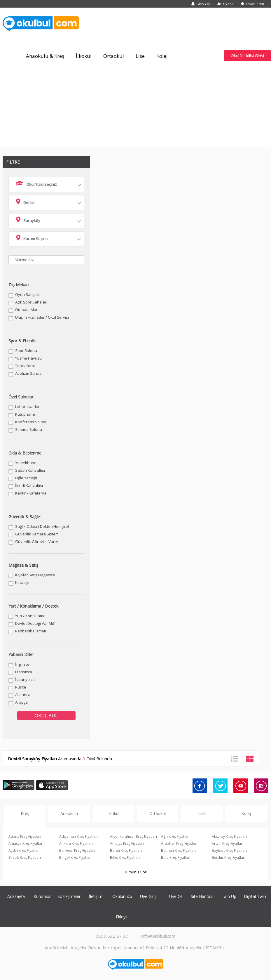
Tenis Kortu (25, 366)
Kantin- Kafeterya (31, 493)
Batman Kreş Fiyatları (178, 850)
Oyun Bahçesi (27, 294)
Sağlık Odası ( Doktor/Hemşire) (42, 526)
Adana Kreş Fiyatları (25, 836)
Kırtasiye (23, 582)
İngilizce (22, 664)
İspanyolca (25, 679)
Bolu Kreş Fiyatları (176, 857)
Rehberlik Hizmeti (31, 631)
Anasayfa (16, 896)
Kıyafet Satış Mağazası (35, 575)
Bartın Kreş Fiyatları (126, 850)
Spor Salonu (26, 351)
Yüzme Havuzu (28, 358)
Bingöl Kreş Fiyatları (75, 857)
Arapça (21, 702)
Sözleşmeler (69, 896)
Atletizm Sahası (29, 373)
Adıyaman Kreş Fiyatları (78, 836)
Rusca (21, 687)
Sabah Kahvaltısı (30, 470)
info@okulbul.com (158, 936)
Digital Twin (255, 896)
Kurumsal (42, 896)
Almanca (23, 695)
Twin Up (229, 896)
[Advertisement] (135, 106)
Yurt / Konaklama (30, 616)
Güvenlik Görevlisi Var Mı (37, 542)
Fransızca (24, 672)
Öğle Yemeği (26, 478)
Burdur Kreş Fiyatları (229, 857)
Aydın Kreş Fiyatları (24, 850)
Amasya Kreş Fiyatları (26, 843)
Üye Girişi (149, 896)
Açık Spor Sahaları (31, 302)
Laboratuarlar (27, 407)
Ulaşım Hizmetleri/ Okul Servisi (42, 317)
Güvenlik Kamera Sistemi (37, 534)
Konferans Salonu (31, 422)
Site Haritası (202, 896)
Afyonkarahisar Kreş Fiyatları (133, 836)
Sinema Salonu (29, 429)
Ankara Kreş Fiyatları (76, 843)
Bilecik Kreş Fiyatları (25, 857)
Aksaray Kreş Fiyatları (229, 836)
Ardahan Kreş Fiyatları (179, 843)
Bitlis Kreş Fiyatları (125, 857)
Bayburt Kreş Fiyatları (229, 850)
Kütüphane (25, 414)
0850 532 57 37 (112, 936)
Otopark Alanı (27, 310)
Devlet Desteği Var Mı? (35, 623)
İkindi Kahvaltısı (29, 485)
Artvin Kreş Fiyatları (228, 843)
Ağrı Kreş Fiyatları (175, 836)
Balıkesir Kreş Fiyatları (77, 850)
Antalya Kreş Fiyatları (127, 843)
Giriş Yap (201, 4)
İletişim (96, 896)
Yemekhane (26, 463)
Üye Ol (225, 4)
